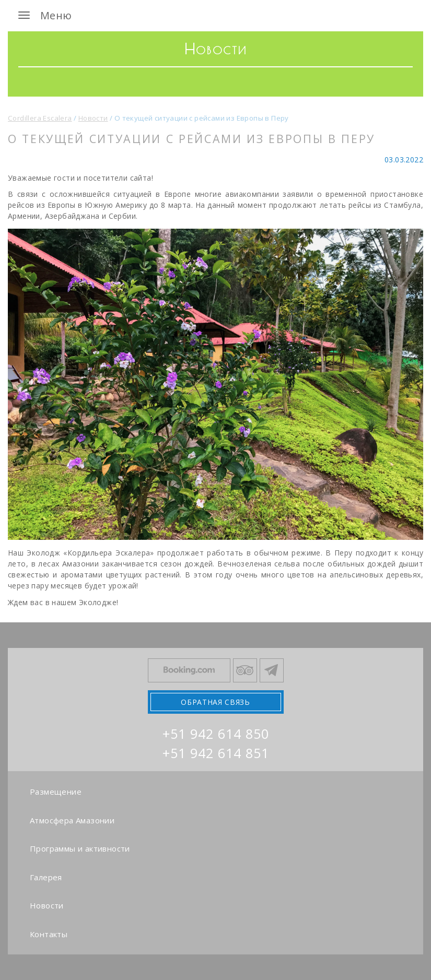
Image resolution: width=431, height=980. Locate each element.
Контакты (49, 934)
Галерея (46, 877)
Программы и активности (80, 848)
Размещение (56, 792)
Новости (47, 905)
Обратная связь (215, 702)
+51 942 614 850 (216, 734)
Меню (43, 15)
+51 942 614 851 (216, 753)
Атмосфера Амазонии (72, 820)
